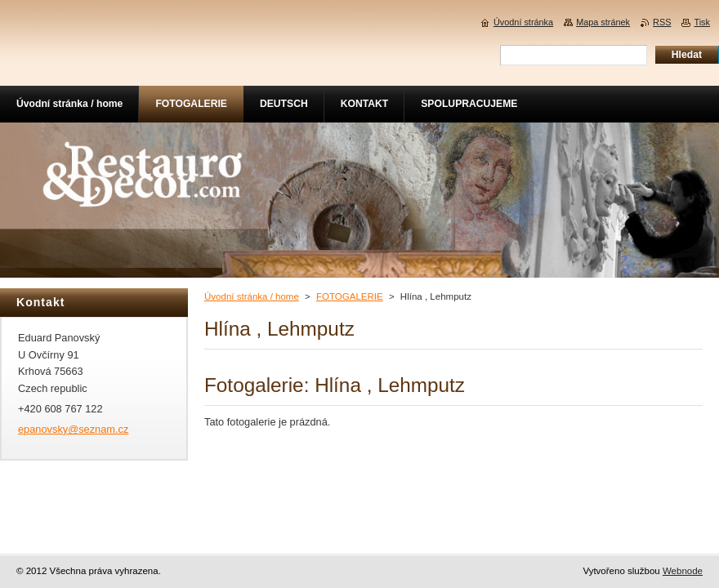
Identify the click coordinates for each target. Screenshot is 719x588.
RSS (662, 22)
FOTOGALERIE (350, 296)
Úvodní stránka (523, 22)
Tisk (702, 22)
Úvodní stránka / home (252, 296)
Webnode (683, 571)
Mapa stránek (603, 22)
